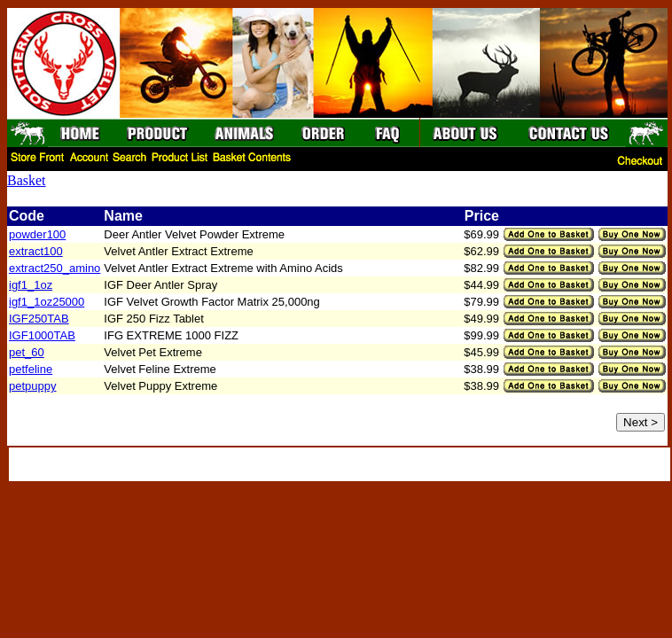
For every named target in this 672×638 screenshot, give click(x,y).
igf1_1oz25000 (47, 302)
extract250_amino (55, 268)
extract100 (36, 251)
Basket (27, 180)
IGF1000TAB (42, 335)
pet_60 (27, 352)
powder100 (37, 234)
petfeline (31, 369)
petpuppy (33, 386)
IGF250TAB (39, 319)
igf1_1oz (31, 285)
